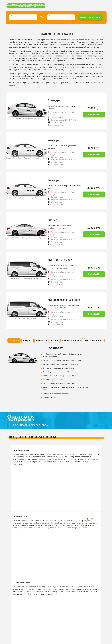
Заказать (94, 115)
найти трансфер (90, 17)
